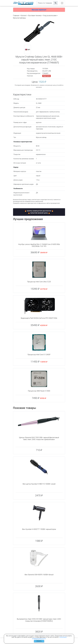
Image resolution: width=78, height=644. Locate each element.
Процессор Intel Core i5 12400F (39, 355)
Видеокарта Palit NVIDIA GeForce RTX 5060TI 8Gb (39, 318)
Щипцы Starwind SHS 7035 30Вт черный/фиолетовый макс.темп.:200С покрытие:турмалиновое (39, 438)
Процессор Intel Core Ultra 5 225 (39, 282)
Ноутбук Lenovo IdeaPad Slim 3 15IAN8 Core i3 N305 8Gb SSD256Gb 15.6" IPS (39, 245)
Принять (39, 641)
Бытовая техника (35, 16)
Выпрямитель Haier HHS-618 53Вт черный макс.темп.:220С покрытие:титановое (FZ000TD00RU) (39, 620)
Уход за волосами (50, 16)
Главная (16, 16)
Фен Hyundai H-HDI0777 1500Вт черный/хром (39, 529)
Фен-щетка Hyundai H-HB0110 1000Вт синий (39, 484)
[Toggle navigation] (62, 3)
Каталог (24, 16)
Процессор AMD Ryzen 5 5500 (39, 391)
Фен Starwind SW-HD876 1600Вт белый (39, 575)
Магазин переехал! (39, 10)
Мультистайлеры (19, 18)
